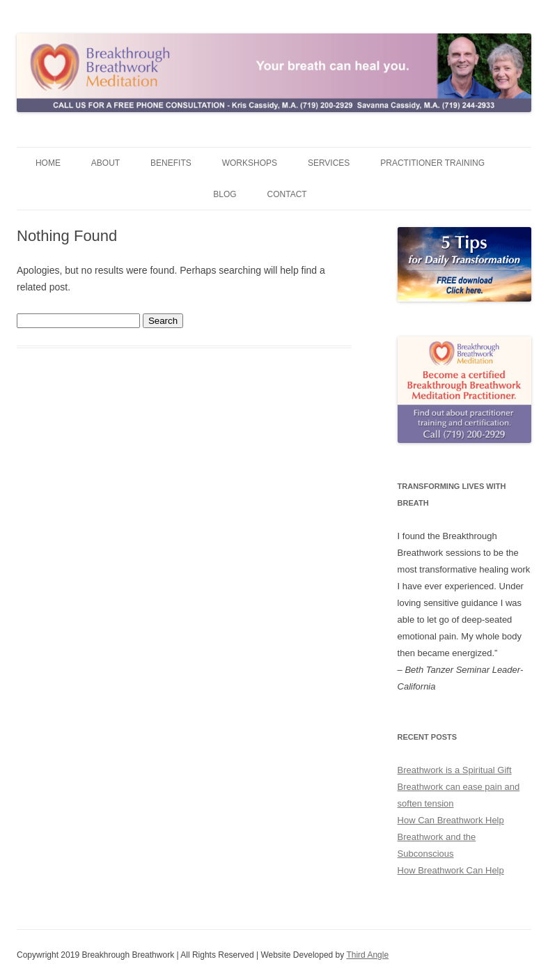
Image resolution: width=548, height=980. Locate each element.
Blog (225, 194)
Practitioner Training (432, 163)
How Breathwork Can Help (451, 870)
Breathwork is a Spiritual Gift (455, 770)
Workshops (250, 163)
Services (329, 163)
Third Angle (367, 955)
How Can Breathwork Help (451, 820)
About (105, 163)
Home (48, 163)
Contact (287, 194)
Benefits (171, 163)
